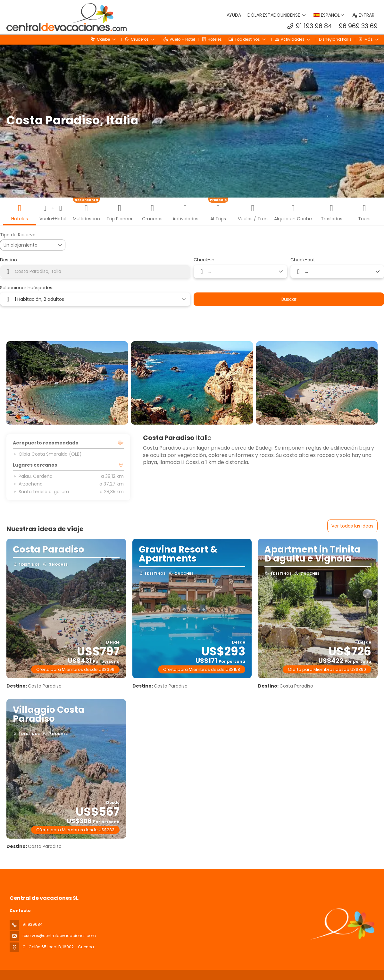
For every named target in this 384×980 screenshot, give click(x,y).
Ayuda (234, 15)
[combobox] (95, 272)
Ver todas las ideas (352, 526)
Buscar (289, 299)
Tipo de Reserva (18, 235)
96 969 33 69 (358, 26)
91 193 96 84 (314, 26)
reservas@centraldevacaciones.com (59, 936)
